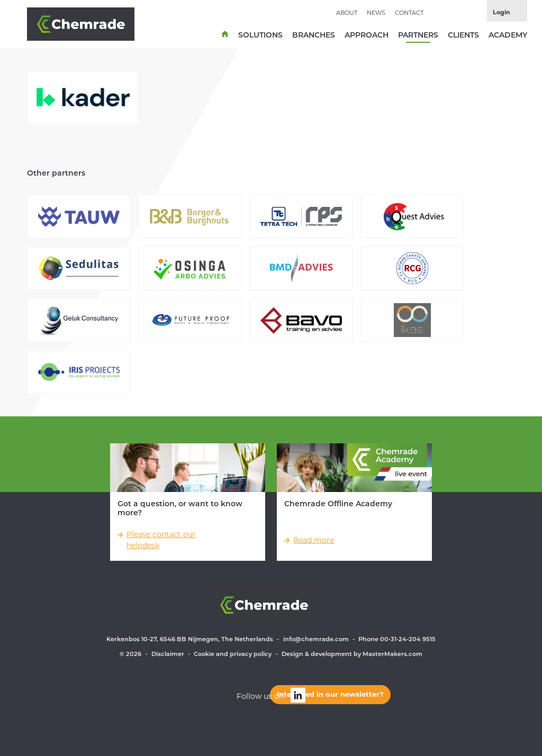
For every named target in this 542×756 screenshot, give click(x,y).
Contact (409, 13)
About (347, 13)
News (376, 13)
